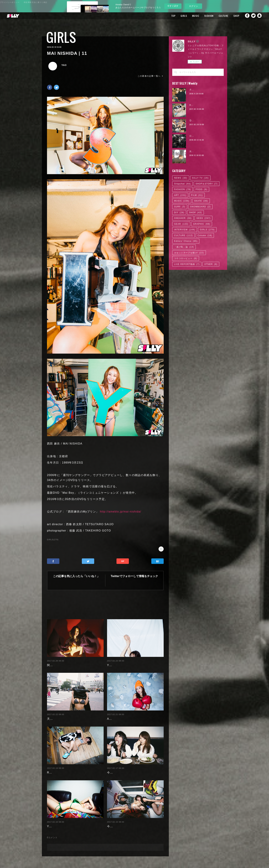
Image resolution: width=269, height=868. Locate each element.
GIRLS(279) (53, 540)
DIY (179, 213)
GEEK (203, 218)
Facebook (246, 16)
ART (180, 195)
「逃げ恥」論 (184, 247)
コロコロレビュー (186, 258)
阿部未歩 (53, 660)
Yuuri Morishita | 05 (121, 660)
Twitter (253, 16)
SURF (180, 207)
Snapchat (260, 16)
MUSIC (192, 16)
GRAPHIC (202, 224)
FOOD (201, 189)
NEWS (181, 178)
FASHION (205, 16)
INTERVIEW (185, 230)
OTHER (211, 264)
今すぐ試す (173, 6)
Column (205, 235)
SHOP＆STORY (207, 184)
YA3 (64, 65)
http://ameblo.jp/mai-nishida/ (121, 512)
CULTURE (220, 16)
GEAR (181, 224)
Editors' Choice (186, 241)
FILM (197, 195)
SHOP (233, 16)
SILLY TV (200, 178)
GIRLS (180, 16)
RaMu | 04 (54, 767)
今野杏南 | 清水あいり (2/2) (126, 767)
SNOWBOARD (200, 207)
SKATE (201, 201)
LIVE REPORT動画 (187, 264)
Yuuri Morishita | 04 (61, 821)
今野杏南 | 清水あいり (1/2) (126, 821)
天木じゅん (54, 713)
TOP (170, 16)
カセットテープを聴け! (189, 253)
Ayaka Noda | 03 (119, 713)
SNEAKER (183, 218)
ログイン (194, 6)
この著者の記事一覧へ (151, 76)
